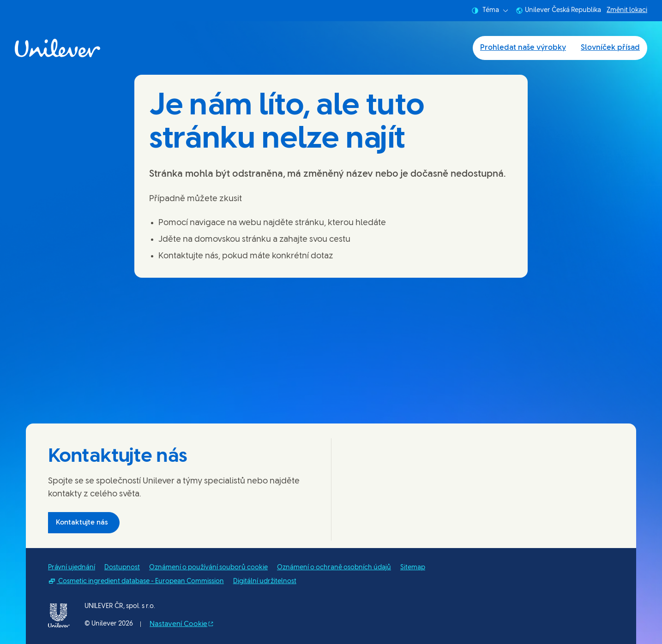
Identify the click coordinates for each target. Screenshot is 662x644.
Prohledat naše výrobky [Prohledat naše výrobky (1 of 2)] (523, 48)
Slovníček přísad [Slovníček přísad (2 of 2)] (610, 48)
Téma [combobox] (490, 11)
